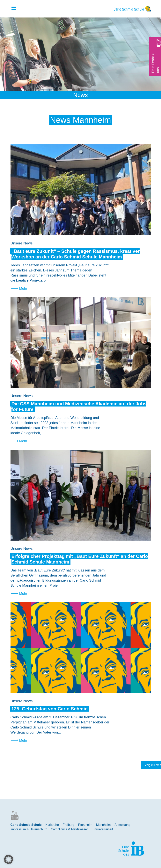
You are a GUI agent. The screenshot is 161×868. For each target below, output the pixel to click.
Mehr (23, 289)
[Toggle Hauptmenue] (16, 8)
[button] (9, 859)
